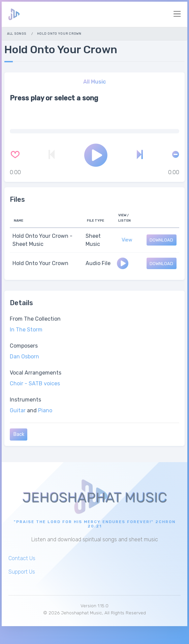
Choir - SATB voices (35, 383)
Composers (24, 346)
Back (19, 434)
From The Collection (35, 319)
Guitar (18, 410)
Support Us (22, 572)
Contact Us (22, 558)
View (127, 240)
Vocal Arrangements (36, 373)
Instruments (25, 400)
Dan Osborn (24, 357)
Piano (45, 410)
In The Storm (26, 330)
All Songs (17, 34)
